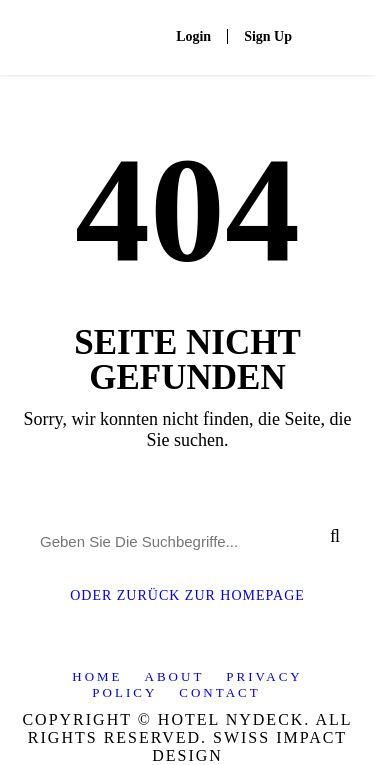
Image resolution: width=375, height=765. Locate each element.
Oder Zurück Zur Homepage (187, 595)
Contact (219, 692)
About (175, 676)
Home (97, 676)
